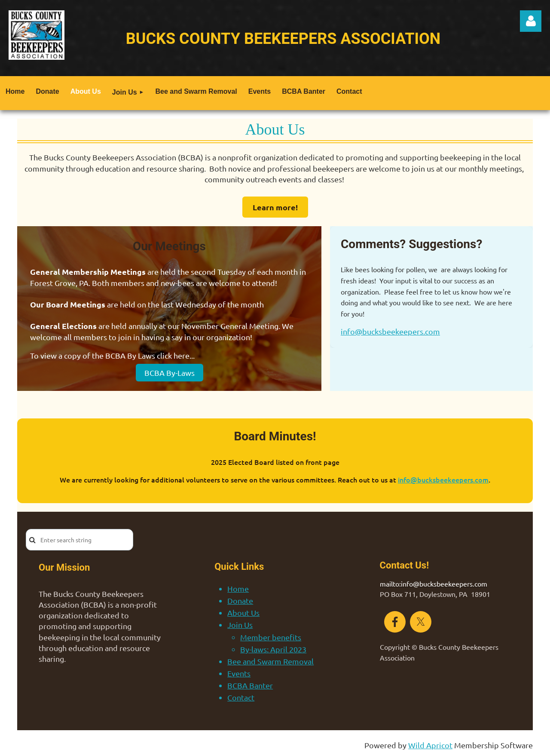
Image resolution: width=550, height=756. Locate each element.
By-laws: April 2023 (273, 649)
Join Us (240, 625)
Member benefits (271, 637)
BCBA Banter (250, 685)
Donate (240, 601)
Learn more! (275, 207)
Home (238, 589)
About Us (243, 613)
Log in (531, 21)
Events (239, 673)
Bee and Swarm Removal (270, 661)
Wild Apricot (430, 745)
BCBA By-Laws (170, 373)
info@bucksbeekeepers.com (390, 331)
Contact (241, 697)
